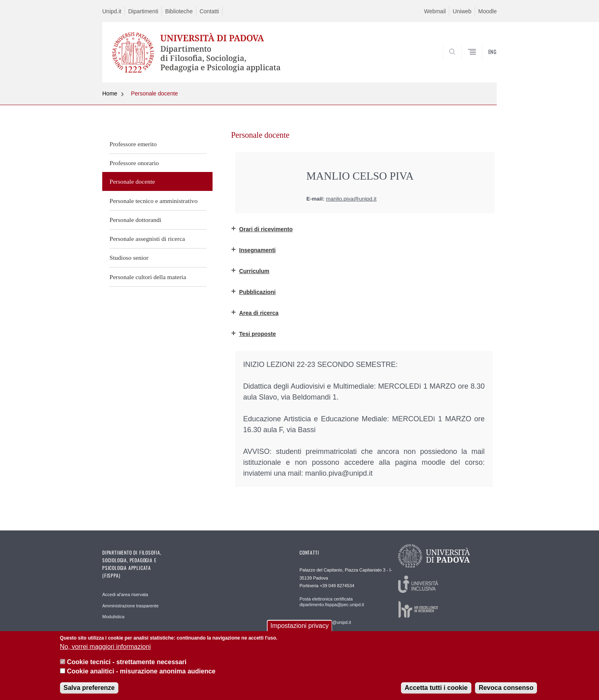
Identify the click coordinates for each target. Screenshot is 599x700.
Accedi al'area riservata (125, 594)
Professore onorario (134, 163)
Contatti (209, 11)
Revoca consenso (506, 688)
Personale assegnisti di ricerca (147, 239)
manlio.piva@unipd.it (351, 199)
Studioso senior (129, 258)
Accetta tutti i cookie (436, 688)
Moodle (487, 11)
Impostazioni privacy (300, 626)
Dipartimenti (143, 11)
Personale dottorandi (135, 220)
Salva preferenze (89, 688)
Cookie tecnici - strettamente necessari (127, 662)
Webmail (435, 11)
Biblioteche (179, 11)
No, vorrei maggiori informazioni (105, 647)
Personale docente (154, 93)
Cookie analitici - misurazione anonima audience (141, 671)
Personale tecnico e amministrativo (154, 201)
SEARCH (483, 63)
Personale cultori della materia (148, 277)
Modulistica (113, 617)
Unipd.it (112, 11)
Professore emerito (133, 144)
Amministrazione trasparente (130, 606)
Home (110, 93)
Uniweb (462, 11)
